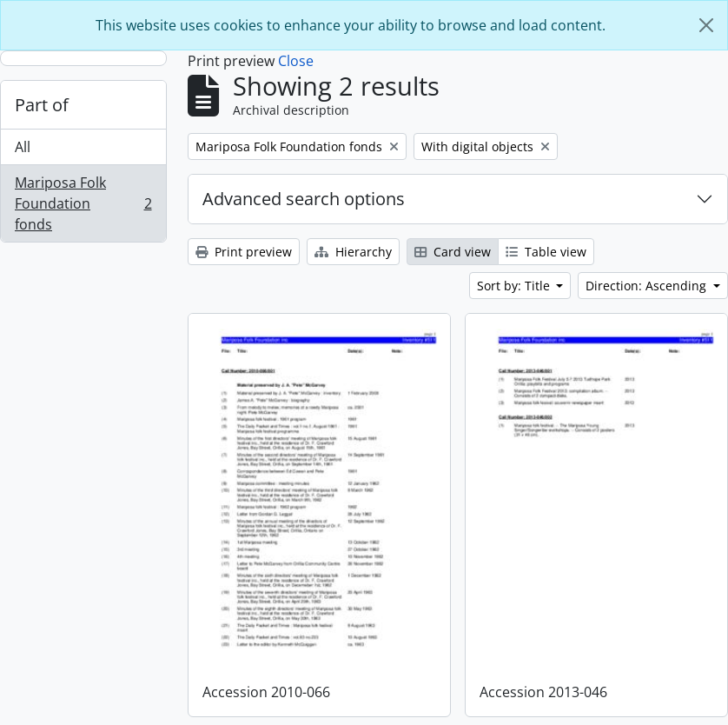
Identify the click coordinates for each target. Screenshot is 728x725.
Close (296, 61)
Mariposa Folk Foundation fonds (83, 203)
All (23, 147)
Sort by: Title (515, 286)
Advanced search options (304, 199)
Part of (42, 105)
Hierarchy (353, 252)
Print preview (244, 252)
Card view (453, 252)
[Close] (706, 25)
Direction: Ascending (648, 286)
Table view (546, 252)
